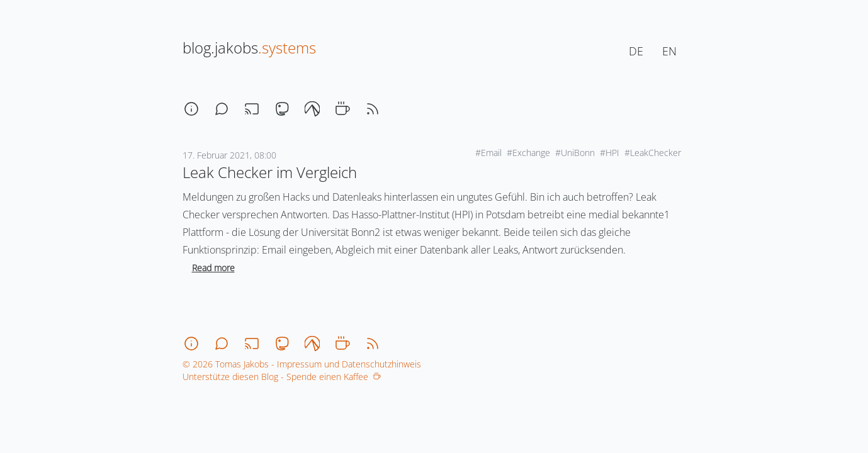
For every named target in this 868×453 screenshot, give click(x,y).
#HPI (610, 153)
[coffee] (342, 109)
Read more (213, 268)
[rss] (373, 109)
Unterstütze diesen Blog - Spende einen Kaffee (282, 377)
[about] (191, 109)
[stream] (252, 109)
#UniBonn (575, 153)
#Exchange (528, 153)
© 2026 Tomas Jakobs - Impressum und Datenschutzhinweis (302, 364)
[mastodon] (282, 109)
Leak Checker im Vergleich (270, 172)
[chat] (222, 109)
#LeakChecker (653, 153)
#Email (488, 153)
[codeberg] (312, 109)
